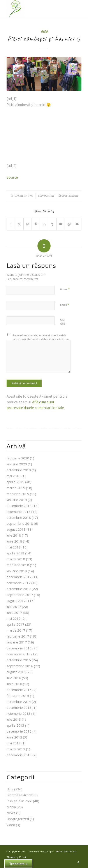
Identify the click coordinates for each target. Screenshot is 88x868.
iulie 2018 (14, 535)
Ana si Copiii (70, 196)
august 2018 (16, 529)
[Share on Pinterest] (36, 224)
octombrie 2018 (19, 517)
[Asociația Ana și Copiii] (36, 9)
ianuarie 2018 (17, 571)
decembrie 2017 (19, 577)
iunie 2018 (14, 541)
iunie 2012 (14, 737)
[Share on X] (19, 224)
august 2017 (16, 601)
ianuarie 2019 (17, 500)
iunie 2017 (14, 612)
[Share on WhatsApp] (28, 224)
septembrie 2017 (20, 595)
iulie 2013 (14, 719)
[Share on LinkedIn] (44, 224)
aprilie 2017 (15, 624)
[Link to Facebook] (78, 863)
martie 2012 (16, 749)
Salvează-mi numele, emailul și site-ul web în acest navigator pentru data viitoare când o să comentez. (41, 339)
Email (65, 305)
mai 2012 (14, 743)
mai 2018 (14, 547)
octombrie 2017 (19, 589)
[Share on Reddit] (69, 224)
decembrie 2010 (19, 755)
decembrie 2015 (19, 690)
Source (12, 177)
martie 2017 (16, 630)
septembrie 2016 (20, 666)
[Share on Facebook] (11, 224)
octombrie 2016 (19, 660)
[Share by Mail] (77, 224)
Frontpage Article (20, 795)
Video (11, 825)
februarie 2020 (18, 458)
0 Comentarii (46, 196)
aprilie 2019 (15, 482)
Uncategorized (18, 819)
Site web (63, 322)
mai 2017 (14, 618)
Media (11, 807)
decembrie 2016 (19, 648)
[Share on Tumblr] (52, 224)
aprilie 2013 (15, 725)
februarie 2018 (18, 565)
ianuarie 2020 (17, 464)
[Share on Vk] (61, 224)
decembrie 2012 (19, 731)
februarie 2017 (18, 636)
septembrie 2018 (20, 523)
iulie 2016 (14, 678)
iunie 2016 (14, 684)
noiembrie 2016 (18, 654)
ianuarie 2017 (17, 642)
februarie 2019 (18, 494)
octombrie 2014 (19, 702)
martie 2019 (16, 488)
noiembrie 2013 (18, 713)
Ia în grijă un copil (19, 801)
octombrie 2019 (19, 470)
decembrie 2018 (19, 506)
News (11, 813)
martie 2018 (16, 559)
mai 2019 (14, 476)
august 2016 (16, 672)
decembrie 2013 (19, 707)
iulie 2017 (14, 607)
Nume (65, 289)
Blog (44, 31)
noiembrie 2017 (18, 583)
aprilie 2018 (15, 553)
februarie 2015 (18, 696)
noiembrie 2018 (18, 512)
